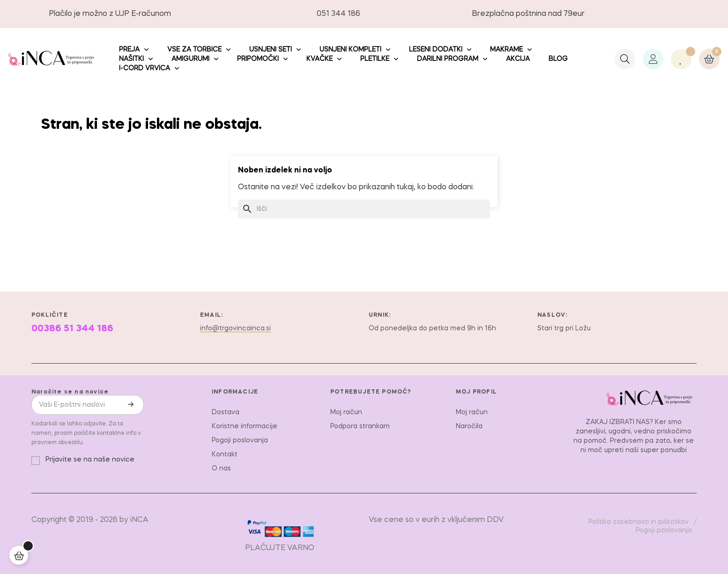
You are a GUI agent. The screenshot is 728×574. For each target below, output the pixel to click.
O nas (221, 469)
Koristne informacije (245, 426)
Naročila (469, 426)
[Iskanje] (364, 209)
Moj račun (346, 412)
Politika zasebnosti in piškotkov (639, 522)
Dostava (226, 412)
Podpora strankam (360, 426)
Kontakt (225, 455)
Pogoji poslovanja (240, 440)
